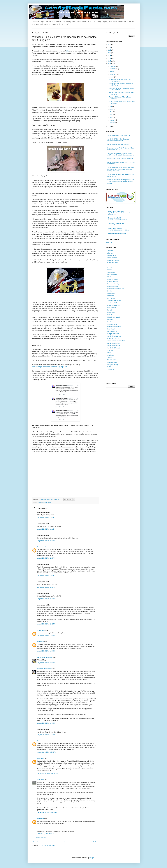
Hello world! (112, 225)
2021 (110, 47)
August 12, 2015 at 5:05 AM (46, 518)
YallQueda (111, 367)
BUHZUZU (41, 758)
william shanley (112, 362)
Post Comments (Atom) (48, 845)
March (112, 117)
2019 (110, 53)
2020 (110, 50)
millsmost (110, 320)
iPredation (111, 296)
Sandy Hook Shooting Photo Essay (118, 144)
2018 (110, 56)
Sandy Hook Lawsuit (114, 343)
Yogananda (111, 369)
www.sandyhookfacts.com (117, 233)
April (111, 115)
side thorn (111, 355)
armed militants (112, 258)
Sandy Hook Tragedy (114, 348)
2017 (110, 58)
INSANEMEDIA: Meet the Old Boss (119, 230)
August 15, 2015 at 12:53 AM (46, 587)
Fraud (109, 277)
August (112, 77)
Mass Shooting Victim (114, 317)
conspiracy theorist (113, 260)
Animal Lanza (112, 255)
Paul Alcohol (42, 547)
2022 (110, 45)
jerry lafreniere (112, 298)
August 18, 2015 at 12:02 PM (46, 624)
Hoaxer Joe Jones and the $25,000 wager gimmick (120, 80)
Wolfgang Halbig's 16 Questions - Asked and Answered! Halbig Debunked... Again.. (121, 154)
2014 (110, 126)
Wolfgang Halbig (47, 502)
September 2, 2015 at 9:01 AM (47, 752)
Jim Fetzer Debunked (114, 300)
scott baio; (111, 350)
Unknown (41, 642)
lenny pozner (112, 312)
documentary (112, 272)
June (111, 109)
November (113, 69)
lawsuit (39, 502)
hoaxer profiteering (113, 284)
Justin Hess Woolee (114, 305)
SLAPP (110, 358)
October (112, 72)
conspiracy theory (113, 263)
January (112, 123)
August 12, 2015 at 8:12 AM (46, 529)
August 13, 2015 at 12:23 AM (46, 558)
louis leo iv (111, 315)
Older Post (95, 842)
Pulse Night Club (113, 331)
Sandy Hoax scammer (114, 336)
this (67, 51)
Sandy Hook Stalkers (115, 228)
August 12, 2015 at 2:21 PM (46, 541)
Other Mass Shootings (114, 327)
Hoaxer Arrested (113, 279)
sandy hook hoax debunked (116, 341)
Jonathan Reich (112, 303)
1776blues (41, 780)
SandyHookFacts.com (45, 657)
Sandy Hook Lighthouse (116, 211)
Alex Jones (111, 253)
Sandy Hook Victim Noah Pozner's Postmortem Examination (118, 140)
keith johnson (112, 308)
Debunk (110, 270)
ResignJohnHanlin (113, 334)
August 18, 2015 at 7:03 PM (46, 663)
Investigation (111, 293)
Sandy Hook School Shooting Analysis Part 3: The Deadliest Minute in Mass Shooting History (121, 182)
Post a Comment (40, 838)
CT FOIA (110, 267)
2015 (110, 64)
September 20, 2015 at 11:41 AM (48, 774)
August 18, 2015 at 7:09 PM (46, 723)
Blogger (92, 858)
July (111, 106)
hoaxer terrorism (113, 286)
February (112, 120)
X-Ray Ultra (41, 630)
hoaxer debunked (113, 281)
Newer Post (36, 842)
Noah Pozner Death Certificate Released (120, 159)
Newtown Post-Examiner (116, 223)
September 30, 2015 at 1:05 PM (47, 812)
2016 (110, 61)
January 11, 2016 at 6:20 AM (46, 834)
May (111, 112)
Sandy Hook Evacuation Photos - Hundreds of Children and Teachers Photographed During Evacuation (121, 169)
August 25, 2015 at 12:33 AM (46, 735)
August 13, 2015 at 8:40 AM (46, 576)
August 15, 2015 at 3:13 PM (46, 599)
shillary (110, 353)
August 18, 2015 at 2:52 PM (46, 636)
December (113, 66)
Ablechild (110, 251)
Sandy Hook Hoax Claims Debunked (119, 135)
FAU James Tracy (113, 274)
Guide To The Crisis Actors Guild (118, 220)
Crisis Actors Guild (114, 218)
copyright (110, 265)
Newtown (110, 322)
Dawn (39, 741)
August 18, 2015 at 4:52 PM (46, 651)
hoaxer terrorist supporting (116, 289)
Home (66, 842)
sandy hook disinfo (113, 339)
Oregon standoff (113, 324)
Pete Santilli (111, 329)
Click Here (109, 242)
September (113, 74)
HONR (110, 291)
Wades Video (112, 360)
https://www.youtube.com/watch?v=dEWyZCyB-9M (50, 367)
